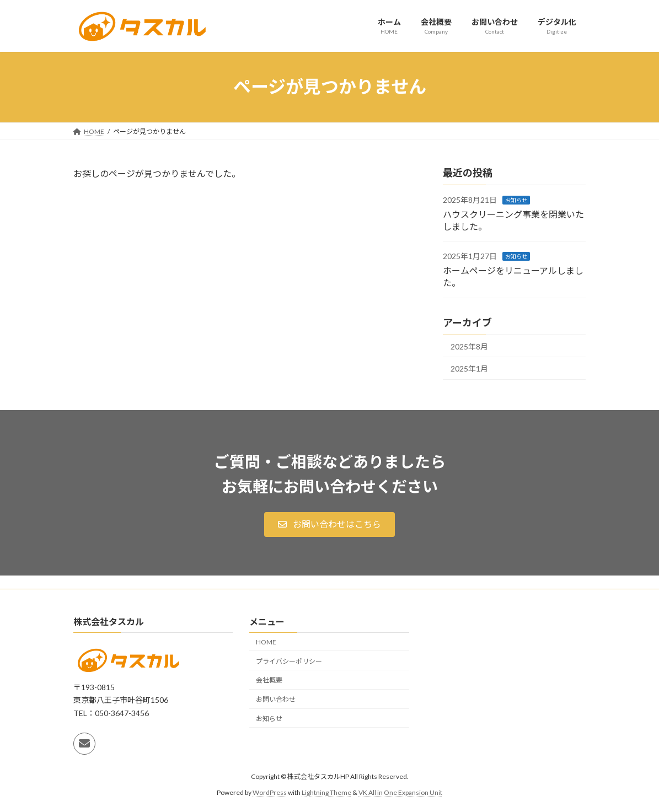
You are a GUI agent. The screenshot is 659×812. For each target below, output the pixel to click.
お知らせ (516, 200)
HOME (266, 642)
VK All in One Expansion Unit (400, 792)
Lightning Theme (326, 792)
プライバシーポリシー (289, 661)
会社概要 (269, 681)
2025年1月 (469, 369)
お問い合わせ (276, 700)
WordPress (270, 792)
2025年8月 (469, 346)
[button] (329, 525)
